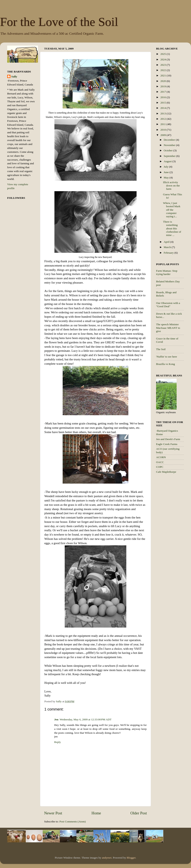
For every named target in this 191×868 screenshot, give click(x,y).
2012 (163, 119)
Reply (58, 742)
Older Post (139, 813)
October (169, 150)
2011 (163, 124)
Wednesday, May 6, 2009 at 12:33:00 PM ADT (85, 719)
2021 (163, 75)
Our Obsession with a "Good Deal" (168, 305)
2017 (163, 92)
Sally (14, 76)
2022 (163, 70)
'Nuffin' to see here (167, 357)
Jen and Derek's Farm (168, 439)
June (167, 172)
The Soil (161, 349)
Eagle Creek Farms (167, 444)
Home (96, 813)
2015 (163, 103)
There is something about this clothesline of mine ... (172, 228)
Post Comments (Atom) (72, 821)
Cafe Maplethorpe (166, 472)
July (166, 167)
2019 (163, 86)
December (170, 140)
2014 (163, 108)
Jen (56, 719)
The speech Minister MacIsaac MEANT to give (168, 328)
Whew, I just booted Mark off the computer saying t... (172, 210)
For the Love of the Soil (59, 22)
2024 (163, 59)
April (167, 242)
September (170, 156)
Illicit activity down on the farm (171, 186)
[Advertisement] (173, 542)
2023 (163, 65)
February (169, 253)
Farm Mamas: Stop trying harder (167, 272)
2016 (163, 97)
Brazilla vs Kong (165, 364)
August (168, 161)
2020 (163, 81)
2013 (163, 113)
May (167, 178)
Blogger (131, 858)
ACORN (161, 457)
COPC (160, 467)
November (170, 145)
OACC (160, 462)
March (168, 247)
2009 (163, 135)
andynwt (107, 858)
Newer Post (53, 813)
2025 (163, 54)
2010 (163, 130)
